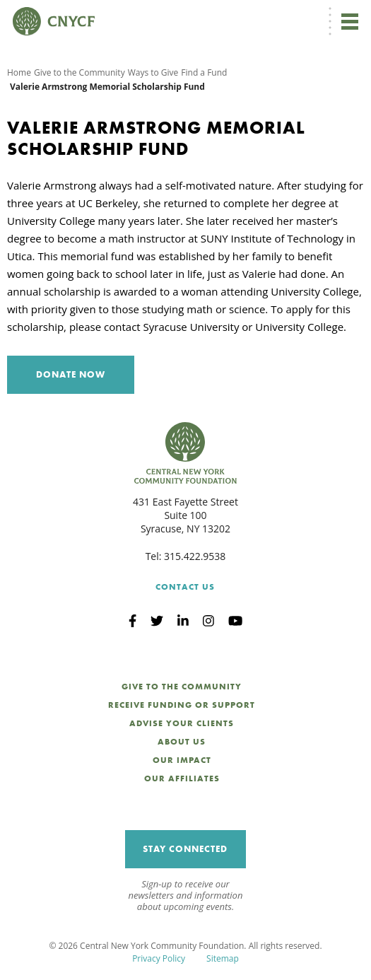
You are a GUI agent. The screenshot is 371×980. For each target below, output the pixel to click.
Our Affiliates (182, 778)
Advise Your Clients (182, 723)
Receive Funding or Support (182, 705)
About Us (182, 742)
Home (19, 72)
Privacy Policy (159, 958)
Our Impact (182, 760)
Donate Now (71, 374)
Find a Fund (204, 72)
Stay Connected (185, 849)
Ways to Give (153, 72)
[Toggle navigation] (350, 21)
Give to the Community (79, 72)
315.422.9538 (195, 556)
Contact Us (185, 587)
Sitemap (223, 958)
